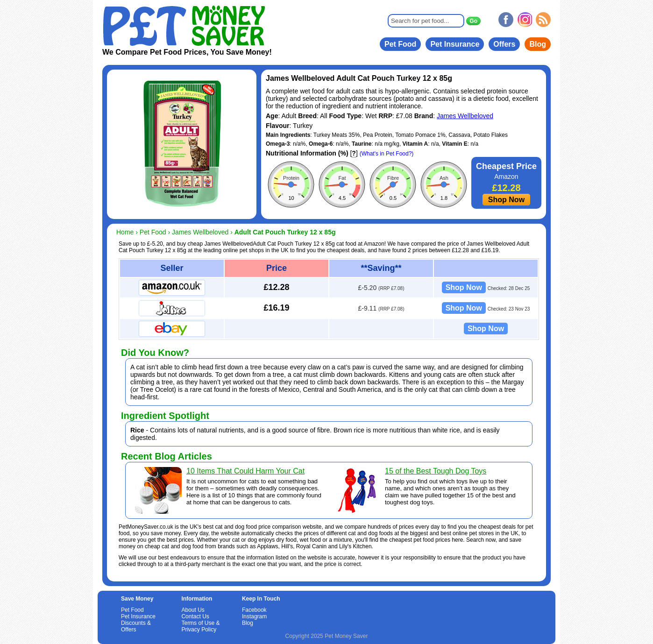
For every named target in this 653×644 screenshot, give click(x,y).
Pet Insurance (455, 44)
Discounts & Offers (136, 626)
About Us (193, 610)
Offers (504, 44)
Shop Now (506, 200)
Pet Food (400, 44)
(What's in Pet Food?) (387, 154)
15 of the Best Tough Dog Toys (436, 471)
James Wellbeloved (465, 116)
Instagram (254, 616)
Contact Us (195, 616)
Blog (538, 44)
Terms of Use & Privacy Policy (200, 626)
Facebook (254, 610)
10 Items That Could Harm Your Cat (245, 471)
